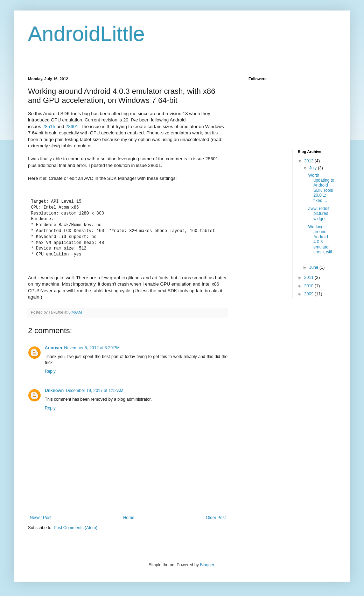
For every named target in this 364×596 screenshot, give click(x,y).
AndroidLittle (86, 34)
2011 (309, 278)
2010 (309, 286)
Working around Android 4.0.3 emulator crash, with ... (321, 242)
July (313, 168)
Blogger (207, 565)
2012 (309, 161)
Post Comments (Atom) (75, 528)
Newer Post (41, 518)
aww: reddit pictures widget (319, 214)
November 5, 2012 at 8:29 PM (92, 348)
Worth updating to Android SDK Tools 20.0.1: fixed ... (321, 188)
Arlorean (53, 348)
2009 (309, 294)
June (314, 267)
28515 (49, 127)
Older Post (216, 518)
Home (129, 518)
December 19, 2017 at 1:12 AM (94, 391)
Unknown (54, 391)
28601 (72, 127)
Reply (50, 371)
